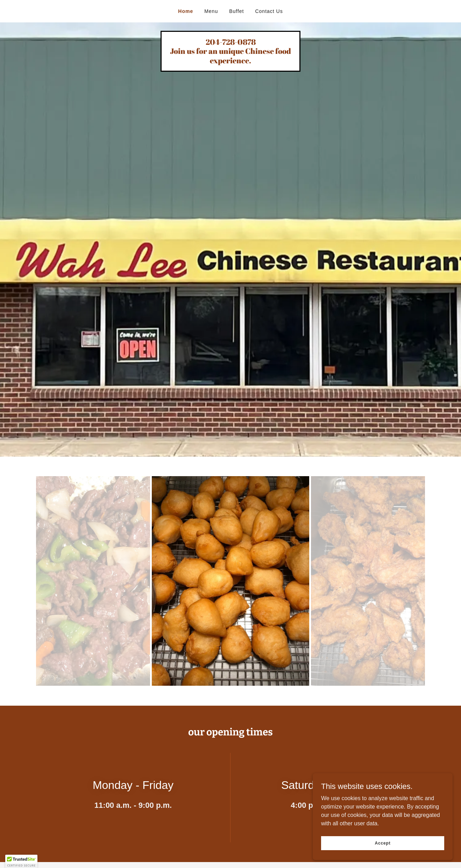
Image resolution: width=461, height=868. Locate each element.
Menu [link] (211, 11)
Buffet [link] (236, 11)
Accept (382, 843)
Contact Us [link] (269, 11)
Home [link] (186, 11)
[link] (230, 61)
